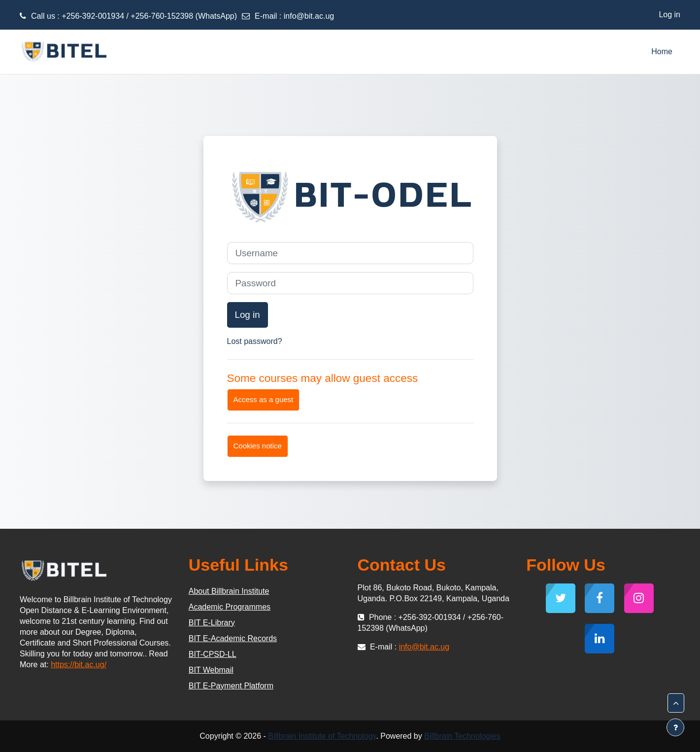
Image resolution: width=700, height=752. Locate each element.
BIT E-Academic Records (233, 638)
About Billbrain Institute (229, 591)
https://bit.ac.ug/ (79, 665)
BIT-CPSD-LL (213, 654)
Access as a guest (264, 399)
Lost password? (255, 341)
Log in (669, 15)
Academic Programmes (230, 607)
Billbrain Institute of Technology (322, 736)
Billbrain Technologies (462, 736)
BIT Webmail (211, 670)
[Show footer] (675, 727)
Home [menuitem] (662, 51)
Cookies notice (258, 446)
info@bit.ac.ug (309, 16)
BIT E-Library (212, 623)
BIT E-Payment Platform (231, 686)
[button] (676, 703)
